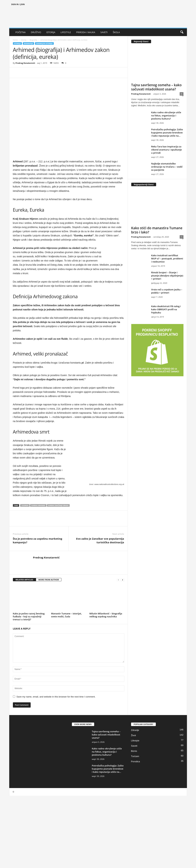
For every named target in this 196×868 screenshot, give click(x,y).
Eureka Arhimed (38, 505)
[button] (182, 32)
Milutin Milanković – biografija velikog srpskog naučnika (106, 615)
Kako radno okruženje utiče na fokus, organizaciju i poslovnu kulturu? (166, 115)
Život (134, 735)
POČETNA (21, 32)
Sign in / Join (18, 4)
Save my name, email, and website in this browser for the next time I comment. (56, 697)
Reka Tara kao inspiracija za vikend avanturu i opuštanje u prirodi (167, 150)
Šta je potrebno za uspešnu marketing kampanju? (38, 540)
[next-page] (123, 580)
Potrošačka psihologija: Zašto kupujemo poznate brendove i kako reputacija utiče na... (167, 133)
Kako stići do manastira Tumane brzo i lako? (157, 230)
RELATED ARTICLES (24, 580)
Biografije (33, 40)
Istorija (24, 40)
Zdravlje (135, 730)
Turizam (135, 756)
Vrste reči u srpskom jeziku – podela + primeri (167, 291)
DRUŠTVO (36, 32)
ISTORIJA (51, 32)
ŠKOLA (116, 32)
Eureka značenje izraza (58, 505)
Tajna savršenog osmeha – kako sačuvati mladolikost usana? (156, 87)
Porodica (136, 761)
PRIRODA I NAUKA (86, 32)
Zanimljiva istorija (44, 43)
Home (15, 40)
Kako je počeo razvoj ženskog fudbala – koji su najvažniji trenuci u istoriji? (29, 616)
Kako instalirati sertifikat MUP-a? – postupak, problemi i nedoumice (167, 259)
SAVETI (104, 32)
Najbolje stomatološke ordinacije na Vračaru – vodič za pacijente (167, 167)
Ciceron (25, 505)
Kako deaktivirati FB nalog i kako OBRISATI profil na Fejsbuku (166, 309)
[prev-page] (118, 580)
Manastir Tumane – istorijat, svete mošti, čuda (66, 615)
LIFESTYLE (66, 32)
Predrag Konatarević (25, 63)
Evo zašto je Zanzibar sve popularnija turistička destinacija (100, 540)
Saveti (134, 746)
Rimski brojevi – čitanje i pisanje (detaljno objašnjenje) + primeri (167, 276)
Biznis (134, 751)
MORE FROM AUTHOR (49, 580)
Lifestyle (135, 741)
